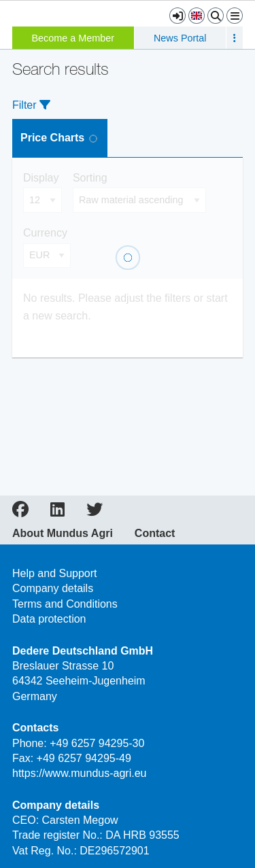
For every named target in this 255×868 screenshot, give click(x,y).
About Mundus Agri (63, 534)
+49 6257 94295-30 (97, 743)
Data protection (49, 619)
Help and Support (55, 573)
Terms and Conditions (65, 604)
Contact (155, 534)
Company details (53, 588)
